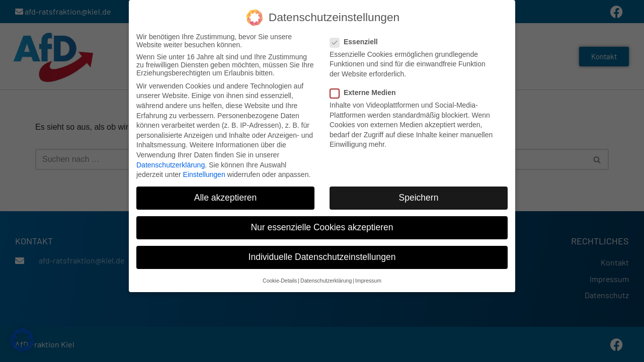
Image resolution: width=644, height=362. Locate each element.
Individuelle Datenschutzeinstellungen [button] (322, 256)
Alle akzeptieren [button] (226, 197)
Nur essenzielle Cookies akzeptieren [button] (322, 227)
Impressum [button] (368, 280)
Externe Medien (366, 92)
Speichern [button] (419, 197)
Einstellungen (204, 174)
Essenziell (357, 41)
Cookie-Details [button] (280, 280)
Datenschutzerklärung (171, 164)
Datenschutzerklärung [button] (326, 280)
